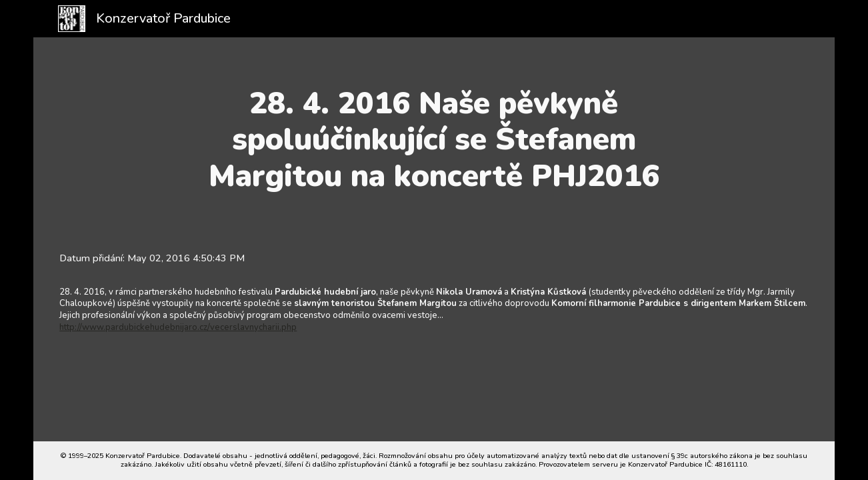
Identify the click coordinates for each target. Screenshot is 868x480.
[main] (434, 140)
